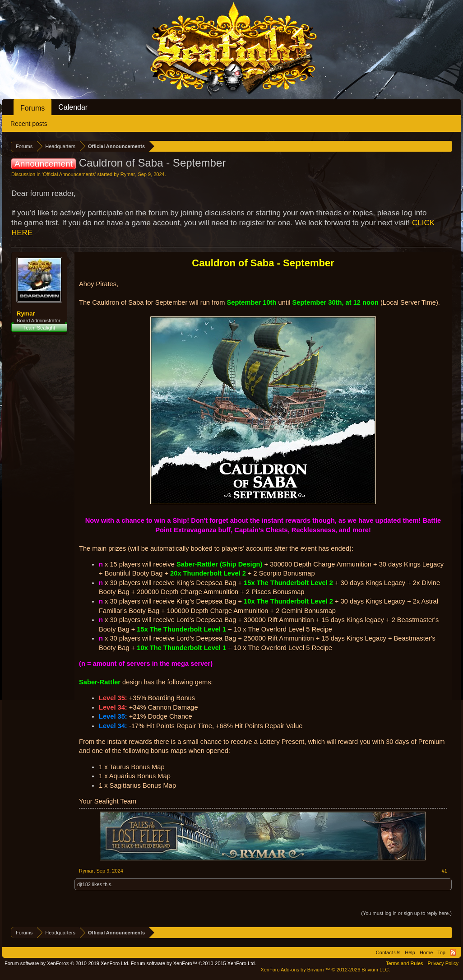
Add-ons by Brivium (325, 970)
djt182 (84, 884)
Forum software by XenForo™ (194, 963)
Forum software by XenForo (67, 963)
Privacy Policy (443, 963)
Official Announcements (69, 174)
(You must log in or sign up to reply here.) (406, 913)
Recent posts (29, 124)
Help (410, 952)
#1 (444, 871)
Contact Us (388, 952)
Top (441, 952)
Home (426, 952)
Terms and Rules (405, 963)
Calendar (73, 107)
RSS (453, 952)
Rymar (128, 174)
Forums (32, 108)
